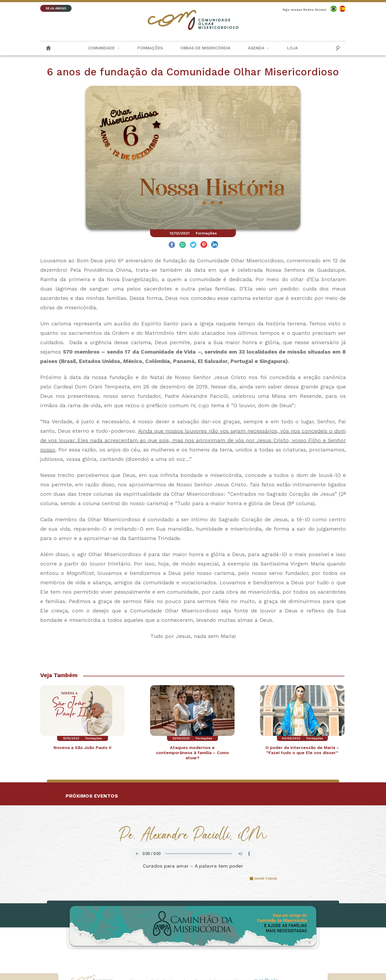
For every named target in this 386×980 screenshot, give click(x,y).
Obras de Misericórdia (205, 48)
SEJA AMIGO (56, 8)
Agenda (256, 48)
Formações (150, 48)
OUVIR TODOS (265, 879)
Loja (292, 48)
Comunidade (101, 48)
